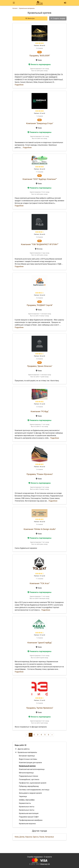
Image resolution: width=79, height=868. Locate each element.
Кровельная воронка (27, 824)
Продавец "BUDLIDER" (40, 56)
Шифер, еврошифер (27, 800)
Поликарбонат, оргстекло (29, 779)
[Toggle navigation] (14, 3)
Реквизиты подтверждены (39, 132)
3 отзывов (39, 407)
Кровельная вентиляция (29, 813)
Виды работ (19, 745)
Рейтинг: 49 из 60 (39, 46)
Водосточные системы (28, 759)
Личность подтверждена (40, 64)
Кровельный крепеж (27, 766)
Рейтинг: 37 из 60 (39, 576)
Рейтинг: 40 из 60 (39, 467)
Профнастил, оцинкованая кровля (33, 783)
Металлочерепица (26, 773)
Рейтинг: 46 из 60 (39, 169)
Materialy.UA (45, 864)
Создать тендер (58, 18)
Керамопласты (25, 803)
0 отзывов (39, 48)
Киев (17, 837)
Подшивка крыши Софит (29, 817)
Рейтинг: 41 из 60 (39, 404)
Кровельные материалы (26, 752)
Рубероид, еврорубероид (29, 786)
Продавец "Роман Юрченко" (40, 474)
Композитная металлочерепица (32, 769)
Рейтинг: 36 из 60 (39, 234)
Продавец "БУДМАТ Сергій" (40, 305)
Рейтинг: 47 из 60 (39, 113)
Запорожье (49, 837)
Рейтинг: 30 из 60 (39, 356)
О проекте (48, 857)
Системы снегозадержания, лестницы (34, 790)
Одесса (36, 837)
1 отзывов (39, 116)
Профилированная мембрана (31, 820)
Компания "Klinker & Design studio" (40, 529)
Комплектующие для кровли (30, 763)
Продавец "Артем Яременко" (40, 708)
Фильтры (30, 18)
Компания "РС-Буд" (40, 411)
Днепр (22, 837)
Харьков (29, 837)
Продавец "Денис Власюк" (40, 366)
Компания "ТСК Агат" (40, 583)
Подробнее (19, 85)
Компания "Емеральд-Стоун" (40, 123)
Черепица (23, 796)
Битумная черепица (27, 756)
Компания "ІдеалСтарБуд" (40, 643)
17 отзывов (39, 172)
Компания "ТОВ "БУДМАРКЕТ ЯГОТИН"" (40, 244)
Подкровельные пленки (28, 776)
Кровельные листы (27, 807)
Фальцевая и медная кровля (30, 793)
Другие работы (22, 749)
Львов (42, 837)
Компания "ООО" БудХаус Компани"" (40, 179)
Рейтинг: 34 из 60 (39, 295)
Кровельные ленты (27, 810)
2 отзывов (39, 469)
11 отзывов (39, 579)
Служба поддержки (35, 857)
